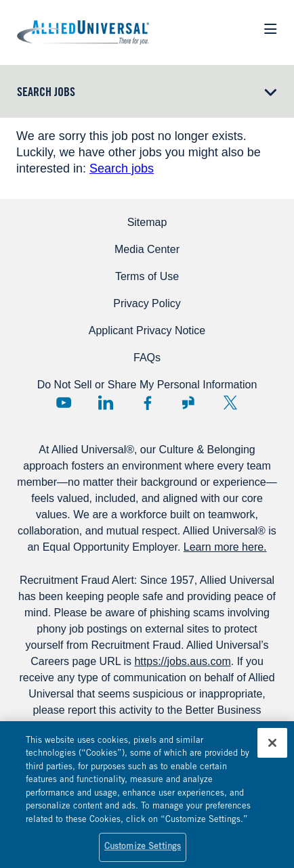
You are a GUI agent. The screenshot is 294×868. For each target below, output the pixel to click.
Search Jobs (46, 93)
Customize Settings (143, 851)
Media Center (147, 249)
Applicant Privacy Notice (147, 330)
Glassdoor (188, 403)
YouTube (64, 403)
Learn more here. (225, 547)
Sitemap (147, 222)
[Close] (272, 746)
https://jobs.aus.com (182, 661)
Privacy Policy (147, 303)
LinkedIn (106, 403)
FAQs (147, 358)
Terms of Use (147, 276)
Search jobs (122, 168)
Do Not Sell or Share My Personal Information (147, 385)
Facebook (147, 403)
